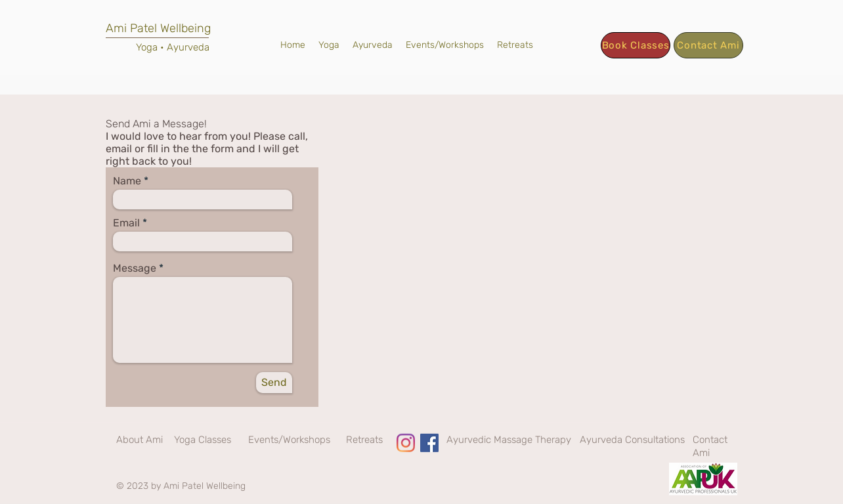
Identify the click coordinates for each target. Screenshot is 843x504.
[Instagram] (406, 443)
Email (126, 223)
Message (135, 268)
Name (127, 181)
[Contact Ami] (708, 45)
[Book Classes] (636, 45)
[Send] (274, 383)
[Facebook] (429, 443)
